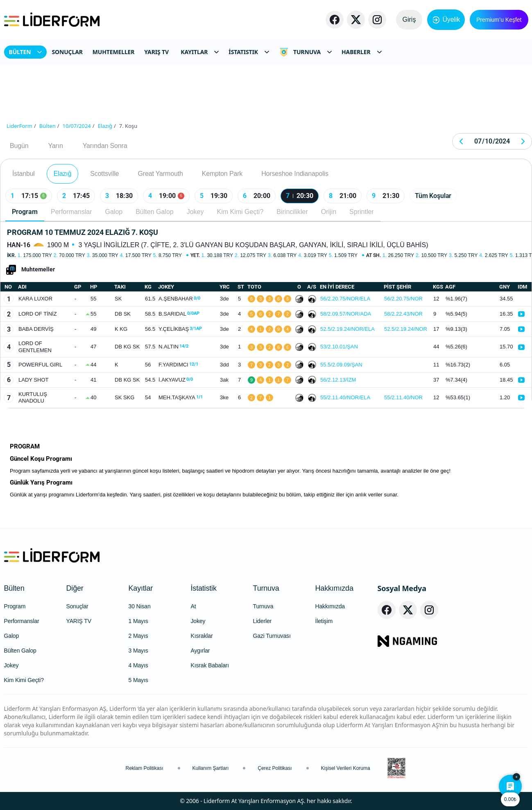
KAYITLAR (200, 52)
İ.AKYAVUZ (176, 380)
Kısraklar (202, 636)
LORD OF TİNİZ (38, 314)
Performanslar (71, 212)
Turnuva (266, 588)
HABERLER (361, 52)
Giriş (409, 19)
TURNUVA (305, 52)
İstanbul (24, 174)
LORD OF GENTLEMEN (35, 347)
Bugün (19, 146)
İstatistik (204, 588)
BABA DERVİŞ (36, 329)
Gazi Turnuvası (272, 636)
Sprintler (362, 212)
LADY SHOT (33, 380)
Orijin (329, 212)
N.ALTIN (173, 347)
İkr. (11, 255)
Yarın (55, 146)
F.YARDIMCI (178, 365)
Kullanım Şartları (211, 768)
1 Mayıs (138, 621)
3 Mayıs (138, 651)
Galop (114, 212)
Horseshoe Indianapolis (295, 174)
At (194, 606)
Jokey (195, 212)
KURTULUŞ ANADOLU (33, 397)
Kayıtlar (141, 588)
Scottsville (104, 174)
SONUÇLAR (67, 52)
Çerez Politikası (275, 768)
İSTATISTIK (249, 52)
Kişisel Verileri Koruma (346, 768)
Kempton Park (222, 174)
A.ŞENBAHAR (179, 299)
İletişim (324, 621)
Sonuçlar (77, 606)
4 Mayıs (138, 665)
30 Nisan (140, 606)
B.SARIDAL (179, 314)
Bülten (14, 588)
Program (25, 212)
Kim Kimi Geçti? (240, 212)
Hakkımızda (334, 588)
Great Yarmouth (161, 174)
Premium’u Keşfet (499, 20)
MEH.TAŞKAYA (181, 397)
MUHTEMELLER (114, 52)
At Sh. (374, 255)
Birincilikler (292, 212)
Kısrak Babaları (210, 665)
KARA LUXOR (35, 299)
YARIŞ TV (156, 52)
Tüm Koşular (433, 196)
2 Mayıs (138, 636)
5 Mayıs (138, 680)
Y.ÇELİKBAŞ (180, 329)
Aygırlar (200, 651)
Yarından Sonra (105, 146)
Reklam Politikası (145, 768)
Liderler (263, 621)
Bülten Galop (155, 212)
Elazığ (63, 174)
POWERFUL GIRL (40, 365)
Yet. (195, 255)
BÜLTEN (26, 52)
